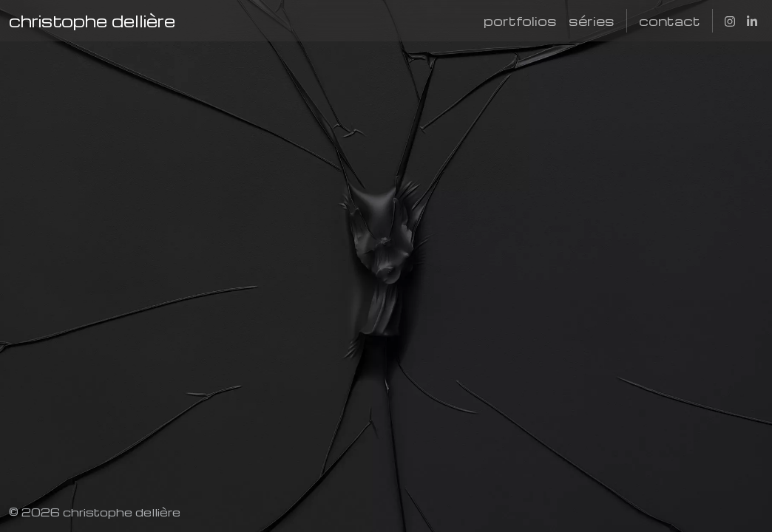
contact (670, 20)
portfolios (520, 20)
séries (592, 20)
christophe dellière (92, 21)
